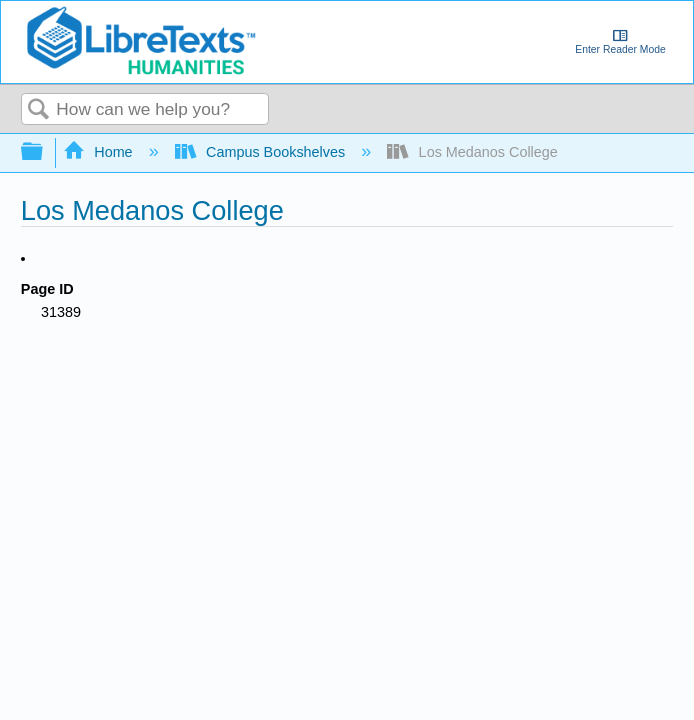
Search (39, 110)
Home (100, 152)
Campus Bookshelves (262, 152)
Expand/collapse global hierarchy (45, 152)
